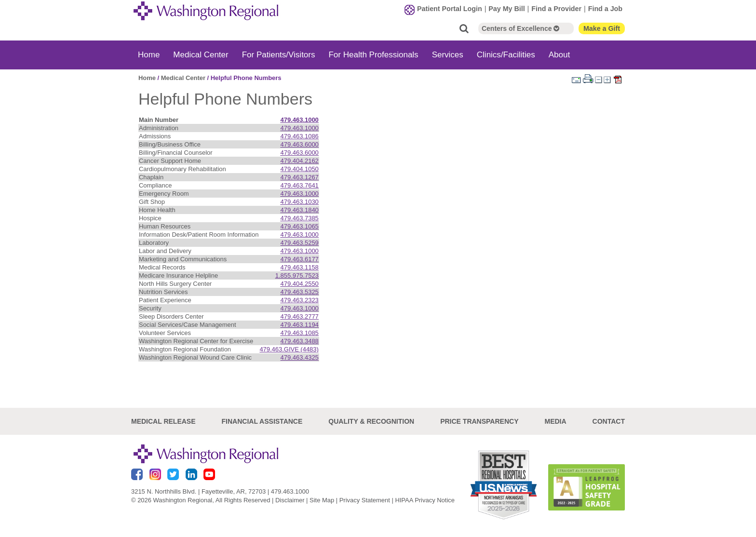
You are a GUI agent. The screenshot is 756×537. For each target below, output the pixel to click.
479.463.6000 (300, 144)
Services (448, 55)
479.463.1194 (300, 325)
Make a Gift (602, 28)
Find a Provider (556, 9)
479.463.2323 (300, 300)
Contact (609, 421)
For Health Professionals (373, 55)
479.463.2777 (300, 316)
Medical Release (163, 421)
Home (149, 55)
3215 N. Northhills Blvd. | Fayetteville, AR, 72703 (198, 491)
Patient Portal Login (450, 9)
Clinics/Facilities (506, 55)
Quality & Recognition (371, 421)
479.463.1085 (300, 333)
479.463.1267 (300, 177)
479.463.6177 (300, 259)
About (559, 55)
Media (555, 421)
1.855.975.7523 (297, 275)
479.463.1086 (300, 136)
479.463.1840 (300, 210)
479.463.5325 (300, 292)
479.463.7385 (300, 218)
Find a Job (605, 9)
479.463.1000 (300, 120)
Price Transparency (479, 421)
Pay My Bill (506, 9)
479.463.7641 (300, 185)
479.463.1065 (300, 226)
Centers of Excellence (520, 28)
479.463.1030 (300, 202)
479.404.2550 (300, 284)
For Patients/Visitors (279, 55)
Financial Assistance (262, 421)
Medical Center (201, 55)
